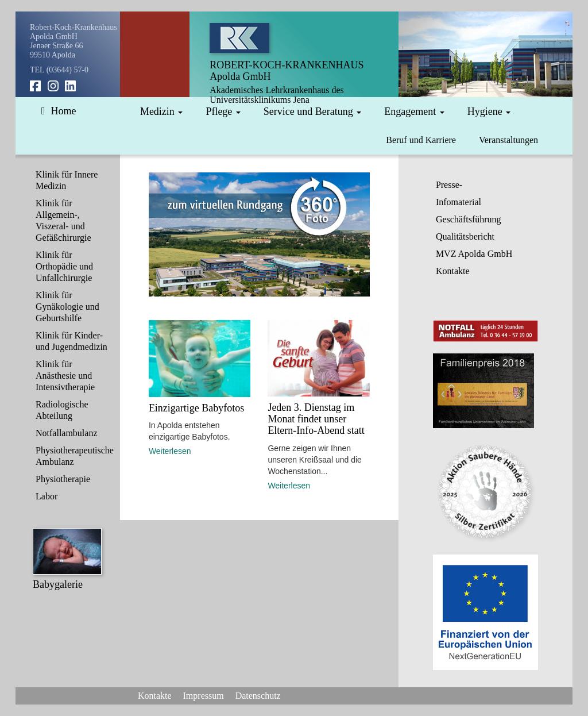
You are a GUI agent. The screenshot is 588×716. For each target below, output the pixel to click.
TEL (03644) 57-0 (59, 70)
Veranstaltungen (508, 140)
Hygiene (489, 111)
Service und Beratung (312, 111)
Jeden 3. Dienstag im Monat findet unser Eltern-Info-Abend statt (316, 419)
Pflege (223, 111)
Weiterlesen (170, 451)
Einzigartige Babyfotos (196, 408)
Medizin (162, 111)
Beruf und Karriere (421, 140)
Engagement (414, 111)
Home (59, 111)
